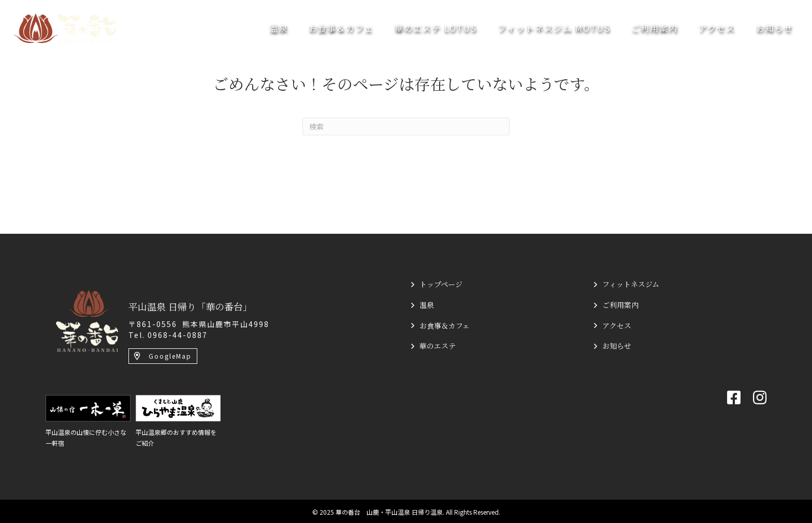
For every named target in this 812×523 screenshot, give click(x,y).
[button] (163, 356)
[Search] (406, 126)
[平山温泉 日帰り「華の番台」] (87, 320)
